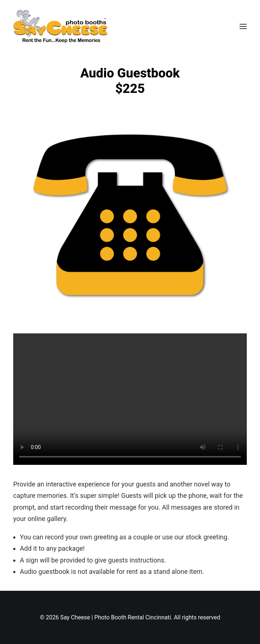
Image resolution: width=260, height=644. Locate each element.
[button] (243, 26)
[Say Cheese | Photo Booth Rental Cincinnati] (60, 26)
